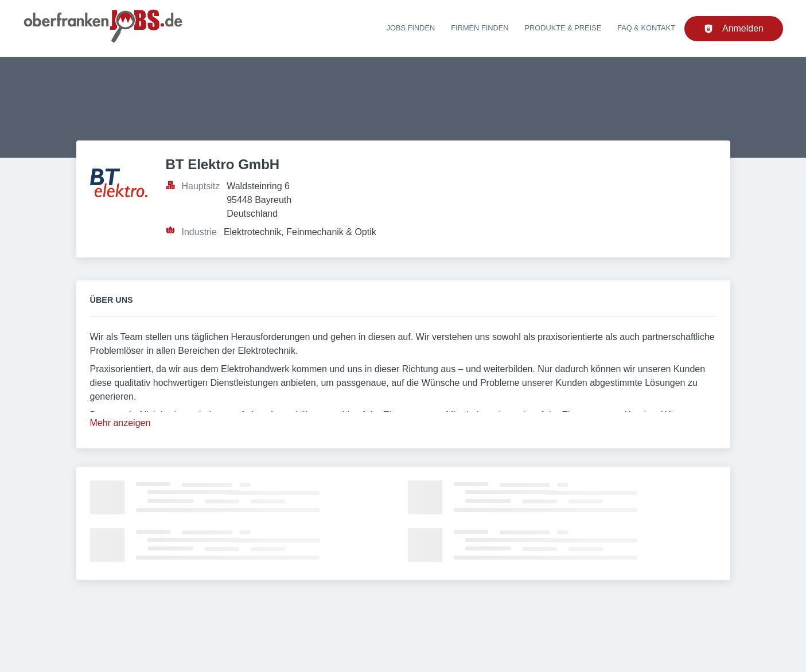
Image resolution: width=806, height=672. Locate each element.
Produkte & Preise (563, 28)
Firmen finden (480, 28)
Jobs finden (411, 28)
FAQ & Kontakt (646, 28)
